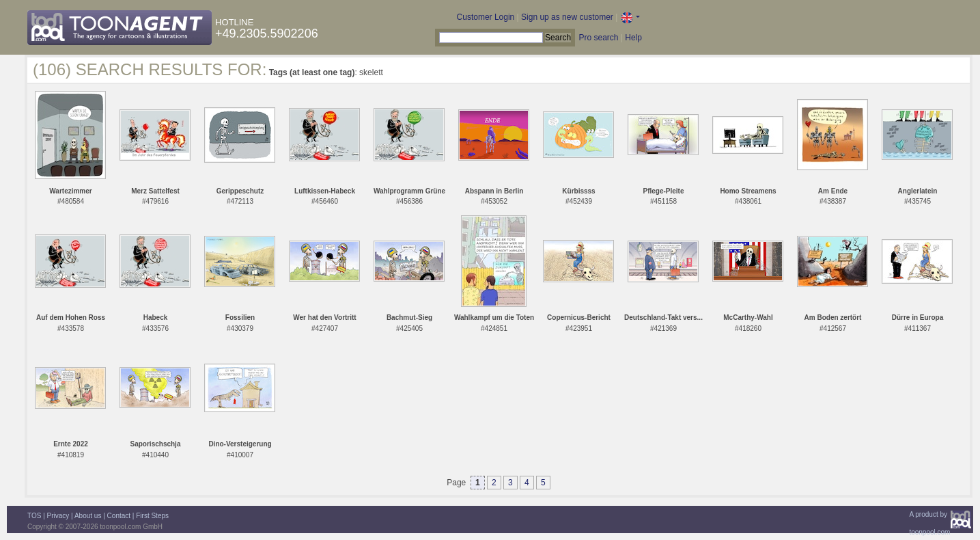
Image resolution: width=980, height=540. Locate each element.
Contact (119, 516)
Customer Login (486, 17)
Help (633, 38)
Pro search (598, 38)
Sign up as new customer (567, 17)
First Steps (152, 516)
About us (88, 516)
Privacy (58, 516)
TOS (34, 516)
